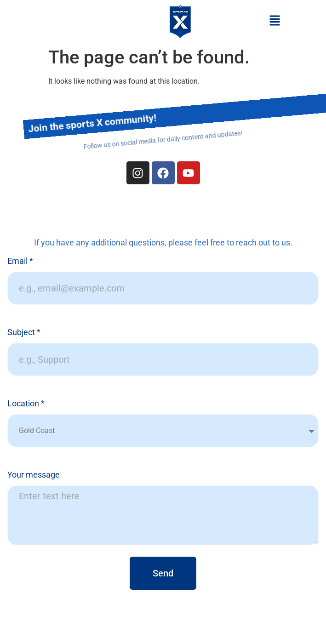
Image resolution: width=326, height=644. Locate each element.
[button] (275, 21)
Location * (26, 404)
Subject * (24, 333)
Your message (34, 475)
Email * (20, 261)
